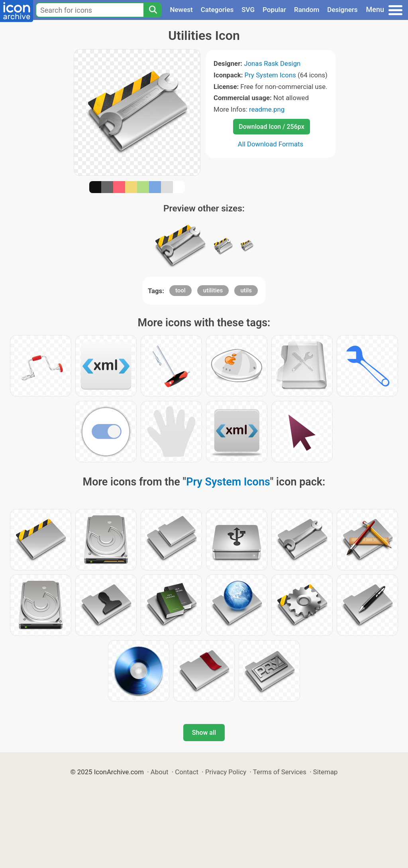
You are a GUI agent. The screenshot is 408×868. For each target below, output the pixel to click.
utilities (213, 290)
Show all (204, 733)
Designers (342, 10)
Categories (217, 10)
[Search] (153, 10)
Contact (187, 772)
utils (246, 290)
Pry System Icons (270, 75)
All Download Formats (271, 144)
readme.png (267, 109)
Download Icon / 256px (271, 127)
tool (180, 290)
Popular (274, 10)
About (160, 772)
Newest (181, 10)
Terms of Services (280, 772)
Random (307, 10)
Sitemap (326, 772)
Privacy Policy (226, 772)
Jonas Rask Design (272, 63)
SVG (248, 10)
